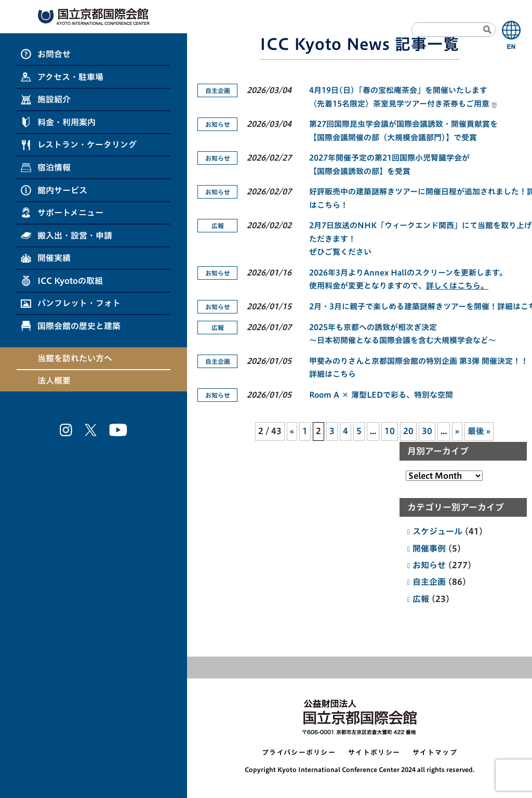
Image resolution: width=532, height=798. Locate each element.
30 (427, 431)
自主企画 (429, 582)
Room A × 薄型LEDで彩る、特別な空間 (381, 395)
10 (390, 431)
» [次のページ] (457, 431)
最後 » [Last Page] (479, 431)
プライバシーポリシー (299, 753)
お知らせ (429, 565)
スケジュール (437, 531)
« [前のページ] (292, 431)
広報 (421, 599)
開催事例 (429, 548)
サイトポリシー (374, 753)
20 (408, 431)
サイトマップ (435, 753)
